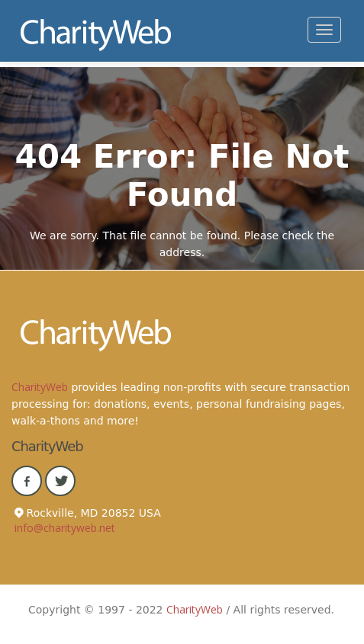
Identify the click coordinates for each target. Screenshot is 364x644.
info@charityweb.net (65, 528)
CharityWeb (40, 387)
